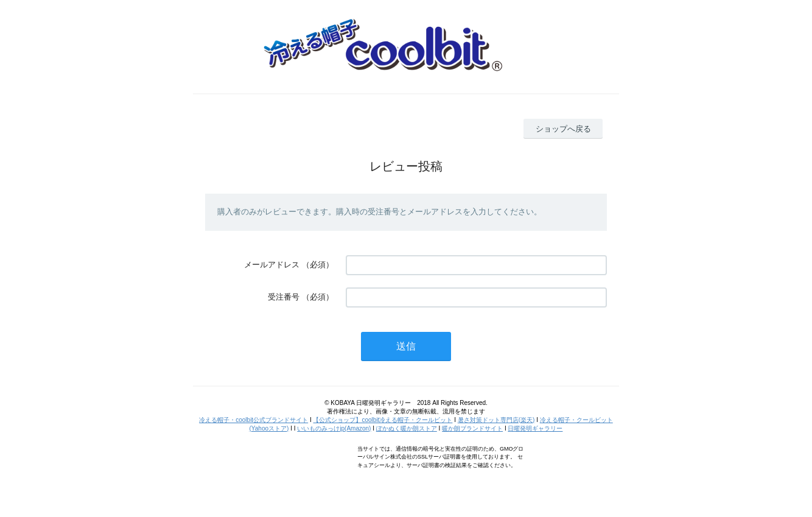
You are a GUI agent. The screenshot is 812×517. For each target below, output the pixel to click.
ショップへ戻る (563, 129)
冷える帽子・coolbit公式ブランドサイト (254, 420)
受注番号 (284, 297)
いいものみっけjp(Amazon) (334, 428)
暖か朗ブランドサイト (472, 428)
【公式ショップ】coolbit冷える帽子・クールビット (383, 420)
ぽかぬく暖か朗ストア (407, 428)
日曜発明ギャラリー (535, 428)
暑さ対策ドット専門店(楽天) (496, 420)
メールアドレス (272, 265)
